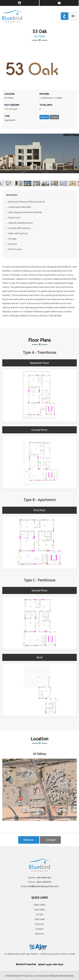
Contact (54, 117)
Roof (40, 657)
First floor (40, 510)
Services (39, 924)
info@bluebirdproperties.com (43, 886)
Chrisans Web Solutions (61, 976)
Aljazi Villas (39, 905)
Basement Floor (40, 363)
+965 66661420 (44, 878)
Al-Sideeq (40, 754)
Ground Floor (39, 430)
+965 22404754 (43, 882)
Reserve (44, 117)
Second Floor (40, 590)
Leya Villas (39, 910)
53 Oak (39, 914)
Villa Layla (39, 919)
